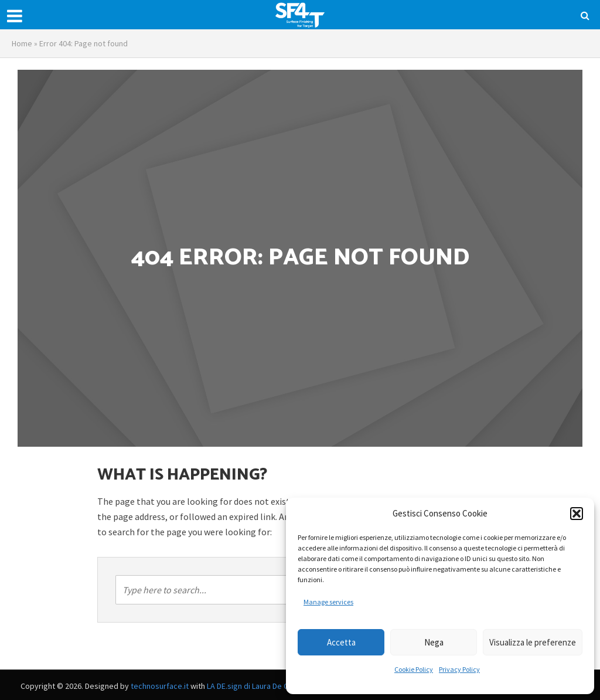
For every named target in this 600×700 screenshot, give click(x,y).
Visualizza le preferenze (533, 642)
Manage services (328, 602)
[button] (577, 514)
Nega (434, 642)
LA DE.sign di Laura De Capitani (259, 686)
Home (22, 43)
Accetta (341, 642)
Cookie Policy (414, 669)
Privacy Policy (459, 669)
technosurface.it (160, 686)
